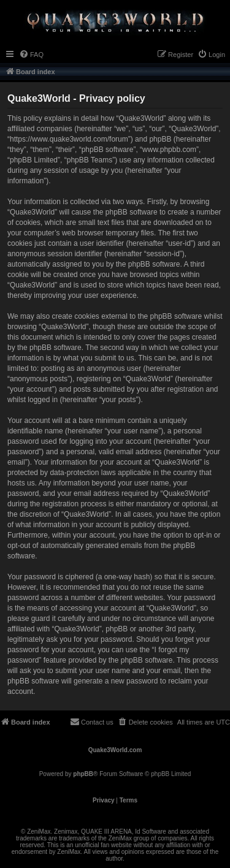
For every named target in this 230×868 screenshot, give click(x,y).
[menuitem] (31, 55)
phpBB (83, 774)
